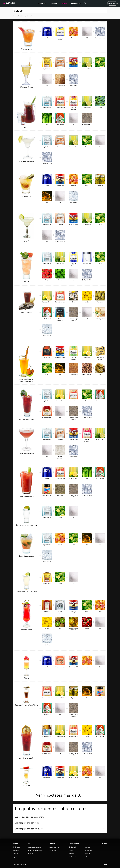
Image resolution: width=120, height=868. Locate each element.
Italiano (87, 857)
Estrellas (30, 854)
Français (87, 847)
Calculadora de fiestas (34, 847)
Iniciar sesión (112, 3)
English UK (72, 847)
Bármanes (53, 4)
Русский (87, 854)
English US (72, 857)
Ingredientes (76, 4)
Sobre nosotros (54, 847)
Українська (88, 850)
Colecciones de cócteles (35, 850)
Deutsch (71, 850)
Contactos (53, 850)
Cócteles (64, 4)
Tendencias (41, 4)
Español (71, 854)
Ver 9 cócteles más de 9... (60, 795)
